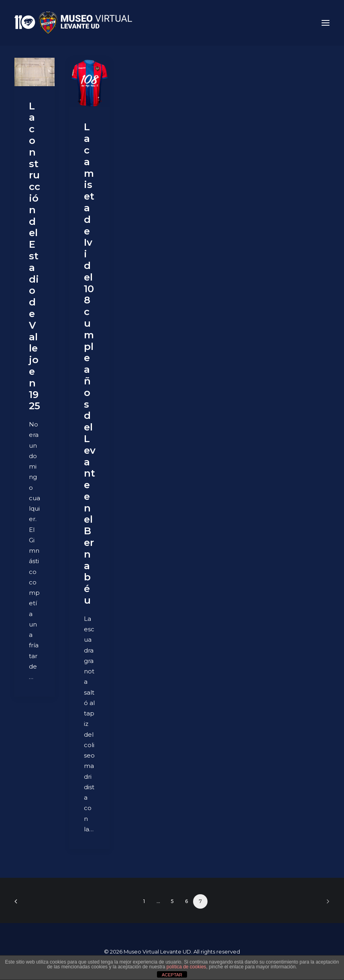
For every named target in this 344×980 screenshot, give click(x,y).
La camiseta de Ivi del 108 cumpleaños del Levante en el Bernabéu (90, 364)
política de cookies (186, 967)
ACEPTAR (172, 975)
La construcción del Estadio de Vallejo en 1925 (35, 256)
